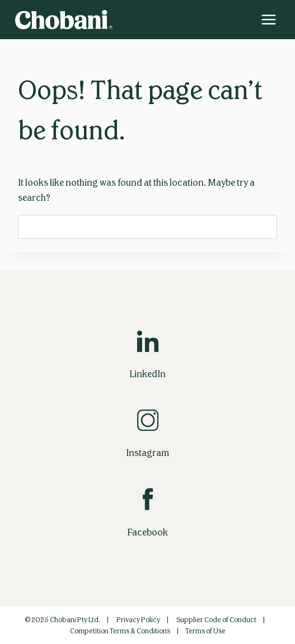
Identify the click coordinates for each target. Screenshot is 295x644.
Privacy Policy (138, 620)
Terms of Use (205, 631)
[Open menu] (268, 19)
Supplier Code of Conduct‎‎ (216, 620)
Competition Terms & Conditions (120, 631)
